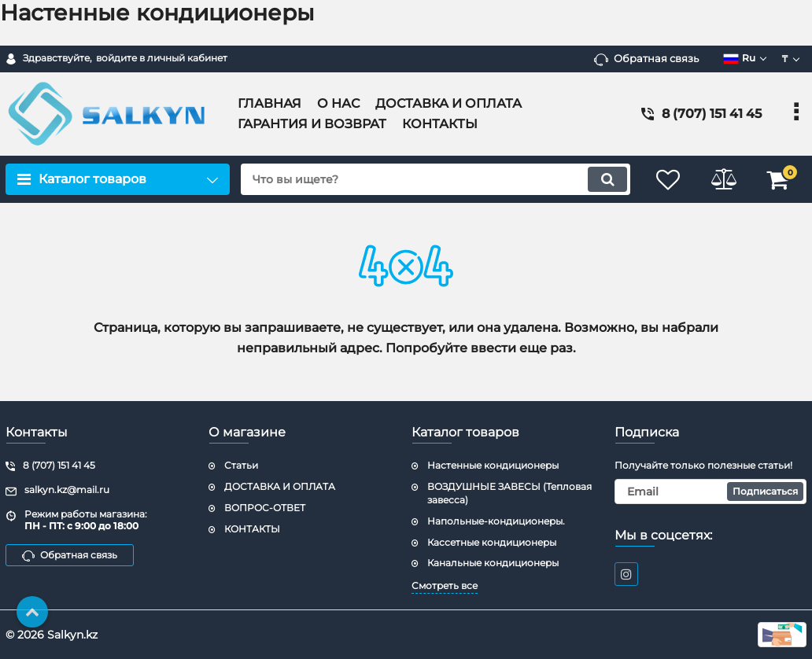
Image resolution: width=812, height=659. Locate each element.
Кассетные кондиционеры (492, 542)
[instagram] (626, 574)
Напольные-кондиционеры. (496, 521)
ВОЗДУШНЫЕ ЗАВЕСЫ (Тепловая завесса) (509, 493)
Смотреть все (445, 585)
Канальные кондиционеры (493, 563)
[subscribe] (710, 491)
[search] (436, 179)
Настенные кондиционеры (493, 465)
